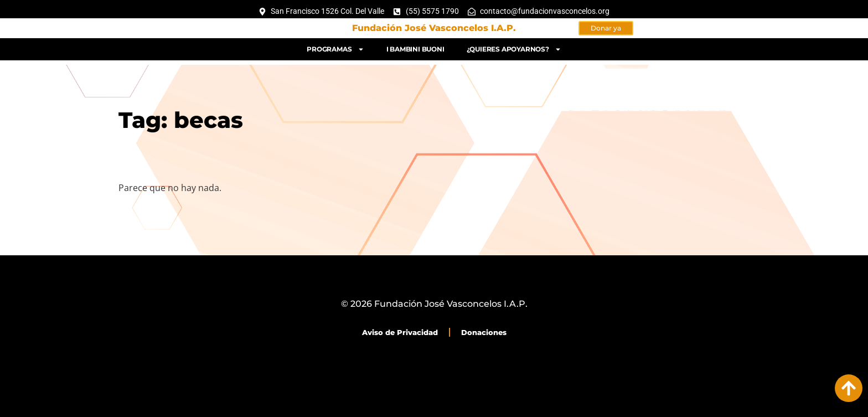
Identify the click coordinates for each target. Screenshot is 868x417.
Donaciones (484, 332)
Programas (335, 47)
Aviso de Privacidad (400, 332)
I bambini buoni (415, 47)
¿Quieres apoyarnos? (514, 47)
